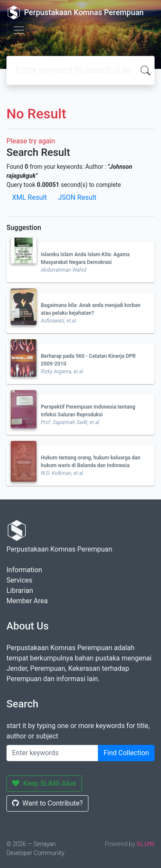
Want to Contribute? (47, 803)
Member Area (27, 601)
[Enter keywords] (52, 753)
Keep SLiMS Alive (44, 783)
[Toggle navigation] (19, 30)
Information (24, 570)
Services (19, 580)
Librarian (20, 591)
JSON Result (77, 197)
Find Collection (126, 753)
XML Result (29, 197)
